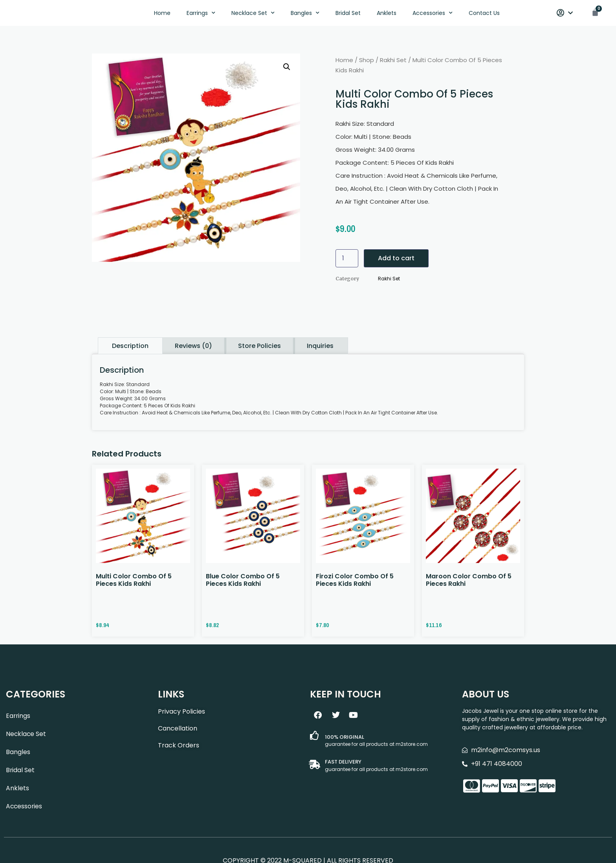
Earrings (201, 14)
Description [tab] (130, 348)
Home (162, 14)
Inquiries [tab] (320, 348)
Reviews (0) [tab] (193, 348)
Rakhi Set (393, 62)
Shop (367, 62)
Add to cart (396, 260)
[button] (287, 69)
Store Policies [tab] (259, 348)
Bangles (305, 14)
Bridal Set (348, 14)
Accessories (433, 14)
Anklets (387, 14)
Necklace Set (253, 14)
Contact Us (484, 14)
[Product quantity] (347, 261)
